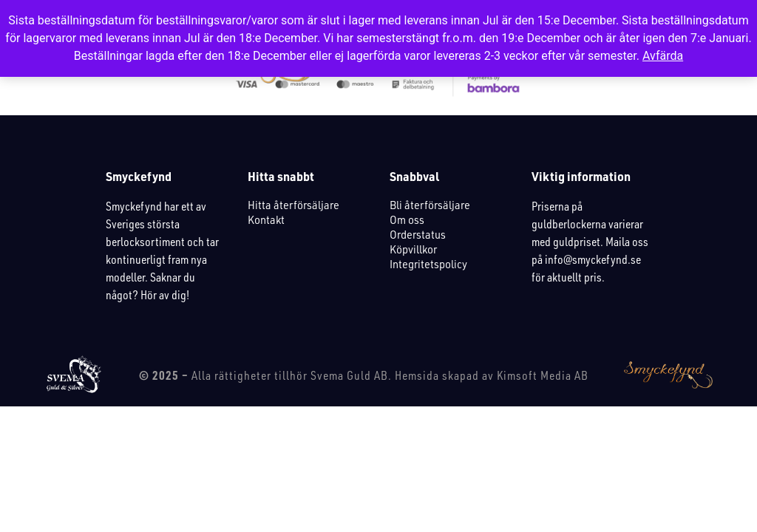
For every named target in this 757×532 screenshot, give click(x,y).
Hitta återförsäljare (293, 205)
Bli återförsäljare (430, 205)
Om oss (407, 219)
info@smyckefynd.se (593, 259)
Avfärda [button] (663, 56)
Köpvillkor (413, 249)
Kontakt (266, 219)
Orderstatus (418, 234)
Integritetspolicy (428, 264)
